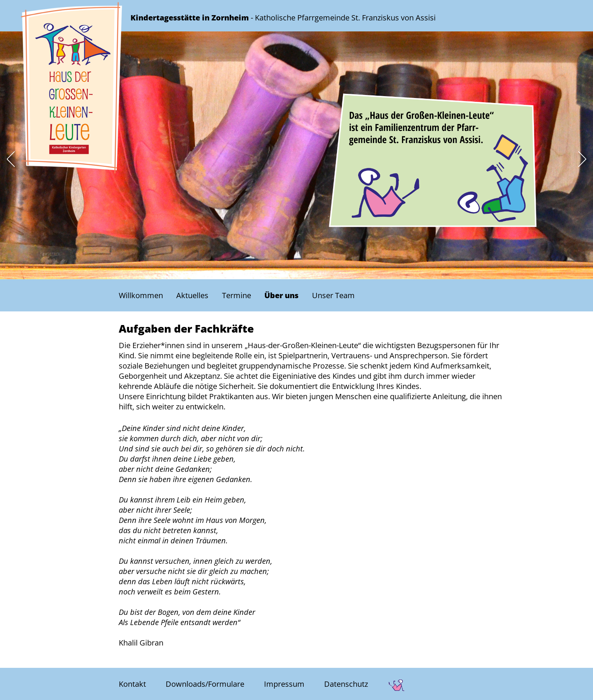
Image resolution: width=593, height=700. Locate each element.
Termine (237, 295)
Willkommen (141, 295)
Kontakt (132, 684)
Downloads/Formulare (205, 684)
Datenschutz (346, 684)
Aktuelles (192, 295)
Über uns (281, 295)
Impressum (284, 684)
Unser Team (333, 295)
